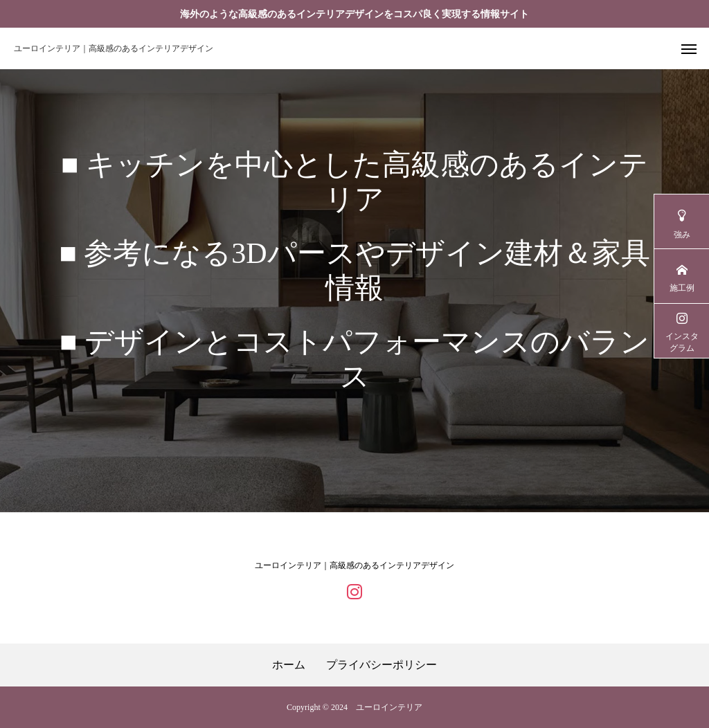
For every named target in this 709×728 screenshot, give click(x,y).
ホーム (289, 665)
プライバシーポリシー (382, 665)
